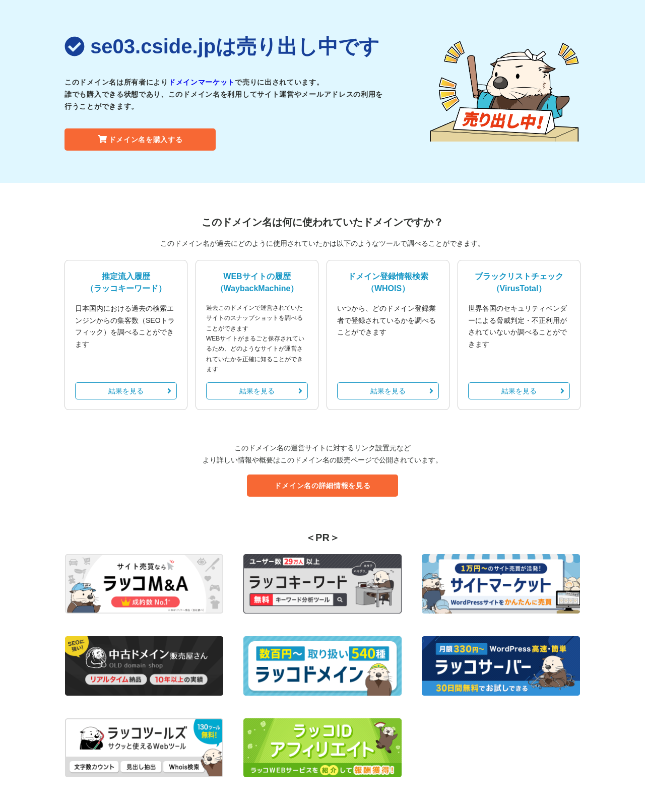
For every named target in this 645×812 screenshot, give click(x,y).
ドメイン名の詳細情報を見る (322, 486)
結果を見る (140, 391)
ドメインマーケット (202, 82)
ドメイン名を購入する (140, 140)
